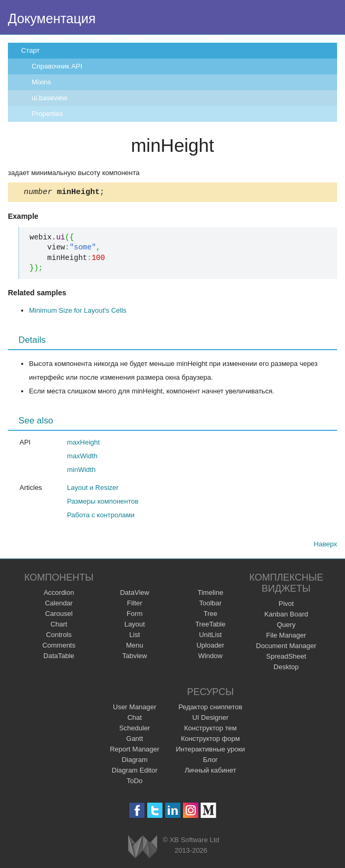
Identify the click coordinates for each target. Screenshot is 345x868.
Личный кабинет (210, 772)
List (135, 636)
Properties (47, 114)
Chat (134, 719)
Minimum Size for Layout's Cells (78, 312)
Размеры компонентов (103, 503)
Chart (59, 626)
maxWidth (82, 457)
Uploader (210, 647)
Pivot (286, 605)
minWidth (81, 471)
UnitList (210, 636)
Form (135, 615)
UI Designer (210, 719)
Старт (30, 50)
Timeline (210, 594)
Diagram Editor (135, 772)
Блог (210, 761)
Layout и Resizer (93, 489)
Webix (143, 848)
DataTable (59, 657)
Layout (135, 626)
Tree (210, 615)
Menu (135, 647)
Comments (59, 647)
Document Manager (286, 647)
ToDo (135, 782)
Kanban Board (286, 616)
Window (210, 657)
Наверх (325, 546)
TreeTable (210, 626)
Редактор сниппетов (210, 708)
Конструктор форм (210, 740)
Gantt (135, 740)
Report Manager (135, 751)
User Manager (135, 708)
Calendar (59, 605)
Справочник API (57, 66)
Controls (59, 636)
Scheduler (135, 730)
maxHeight (83, 444)
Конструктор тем (210, 730)
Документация (52, 18)
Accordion (59, 594)
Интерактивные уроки (210, 751)
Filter (135, 605)
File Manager (286, 637)
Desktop (286, 668)
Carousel (59, 615)
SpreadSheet (286, 658)
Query (286, 626)
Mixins (41, 82)
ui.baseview (50, 98)
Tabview (135, 657)
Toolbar (210, 605)
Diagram (135, 761)
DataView (134, 594)
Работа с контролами (101, 517)
